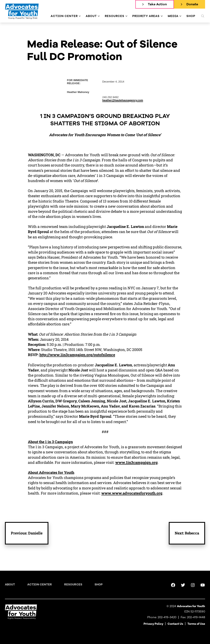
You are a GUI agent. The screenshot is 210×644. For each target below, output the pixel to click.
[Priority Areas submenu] (162, 16)
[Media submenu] (180, 16)
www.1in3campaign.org (136, 462)
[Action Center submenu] (80, 16)
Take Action (157, 4)
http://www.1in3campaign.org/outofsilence (77, 355)
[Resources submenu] (126, 16)
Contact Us (175, 624)
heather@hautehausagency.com (123, 100)
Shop (99, 585)
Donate (192, 4)
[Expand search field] (203, 16)
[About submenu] (99, 16)
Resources (73, 585)
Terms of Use (196, 624)
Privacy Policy (153, 624)
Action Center (40, 585)
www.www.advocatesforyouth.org (132, 493)
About (10, 585)
